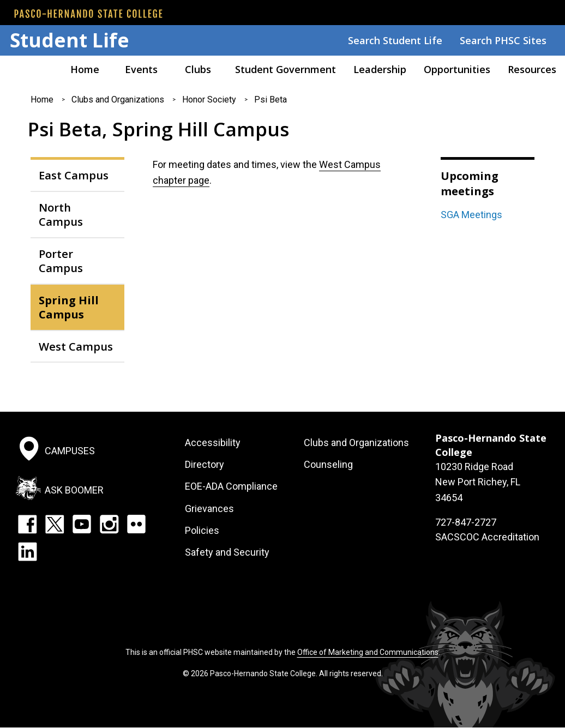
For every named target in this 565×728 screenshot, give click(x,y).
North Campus (61, 214)
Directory (205, 464)
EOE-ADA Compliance (231, 486)
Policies (202, 530)
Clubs (198, 69)
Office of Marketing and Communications (368, 652)
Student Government (285, 69)
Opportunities (457, 69)
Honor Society (209, 100)
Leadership (380, 69)
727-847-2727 (466, 522)
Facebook (27, 524)
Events (141, 69)
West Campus (76, 346)
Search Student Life (395, 40)
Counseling (328, 464)
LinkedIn (27, 551)
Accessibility (213, 443)
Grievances (209, 509)
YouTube (82, 524)
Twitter (55, 524)
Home (85, 69)
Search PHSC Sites (503, 40)
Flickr (136, 524)
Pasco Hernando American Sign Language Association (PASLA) (28, 69)
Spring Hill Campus (69, 307)
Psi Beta (271, 100)
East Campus (74, 175)
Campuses (70, 450)
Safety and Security (227, 552)
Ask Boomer (74, 490)
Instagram (109, 524)
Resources (532, 69)
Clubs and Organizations (118, 100)
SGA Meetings (471, 215)
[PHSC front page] (88, 14)
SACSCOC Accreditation (487, 537)
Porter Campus (61, 261)
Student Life (70, 40)
